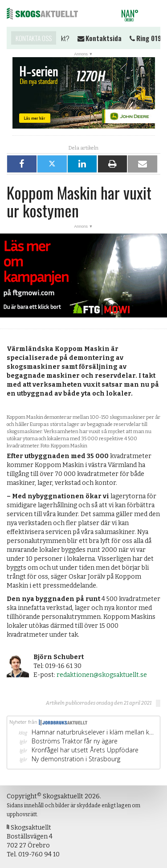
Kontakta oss (34, 38)
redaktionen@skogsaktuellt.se (102, 675)
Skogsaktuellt (42, 13)
